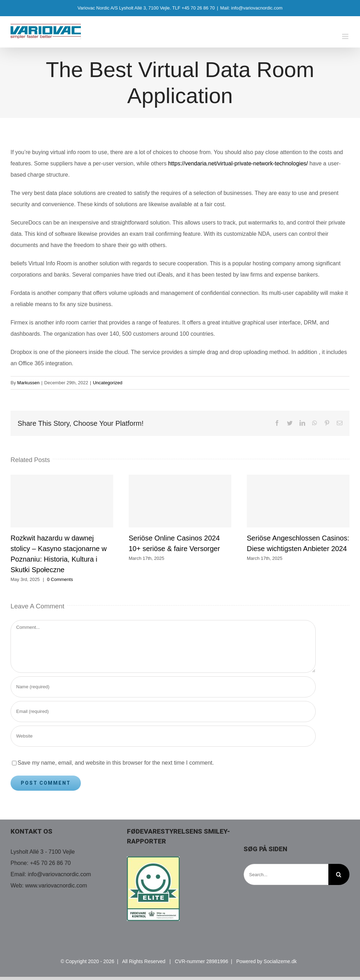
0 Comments (60, 579)
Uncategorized (108, 383)
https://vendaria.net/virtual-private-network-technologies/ (238, 163)
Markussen (28, 383)
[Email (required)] (163, 712)
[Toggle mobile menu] (346, 36)
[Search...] (286, 874)
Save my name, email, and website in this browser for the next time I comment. (116, 763)
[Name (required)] (163, 687)
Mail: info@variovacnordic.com (251, 8)
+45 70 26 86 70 (50, 863)
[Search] (339, 874)
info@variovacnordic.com (59, 874)
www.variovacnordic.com (56, 886)
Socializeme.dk (280, 961)
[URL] (163, 736)
